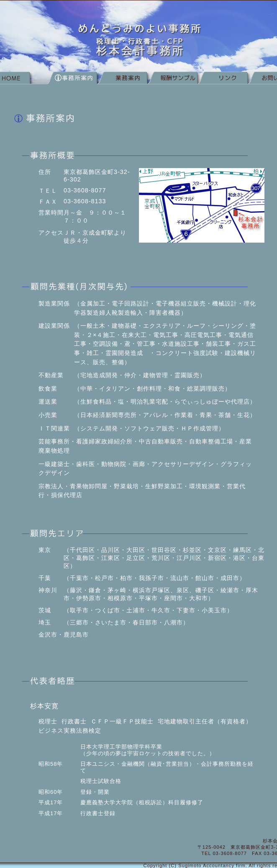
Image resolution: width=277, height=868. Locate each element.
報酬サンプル (172, 80)
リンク (223, 80)
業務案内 (122, 80)
